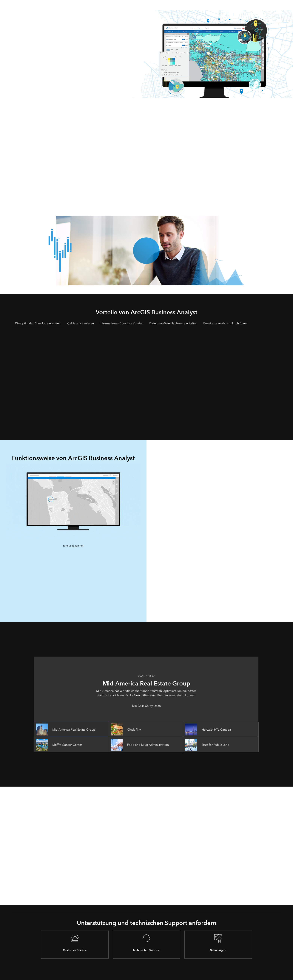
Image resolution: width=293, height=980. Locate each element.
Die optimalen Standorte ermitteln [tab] (38, 323)
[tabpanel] (146, 379)
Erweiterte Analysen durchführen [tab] (225, 323)
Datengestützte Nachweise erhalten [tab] (173, 323)
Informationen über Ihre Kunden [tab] (122, 323)
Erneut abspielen (73, 546)
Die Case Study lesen (146, 706)
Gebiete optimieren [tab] (81, 323)
